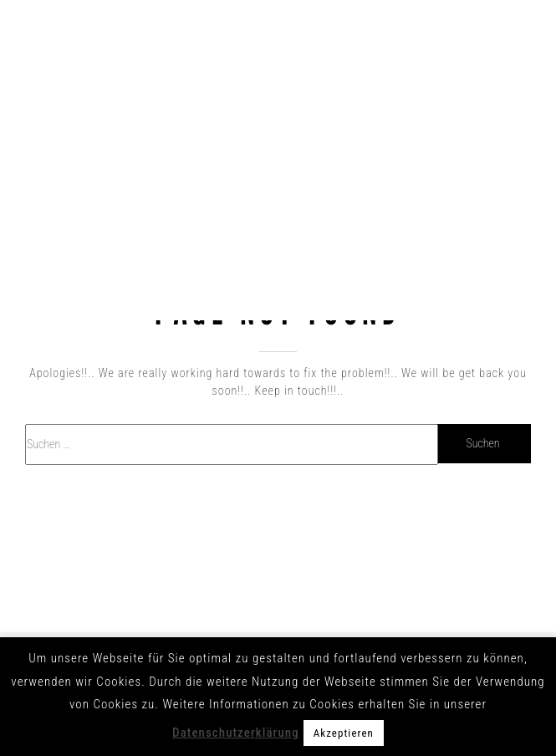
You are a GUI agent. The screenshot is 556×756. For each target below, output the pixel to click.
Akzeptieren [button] (344, 733)
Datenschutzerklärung (236, 733)
